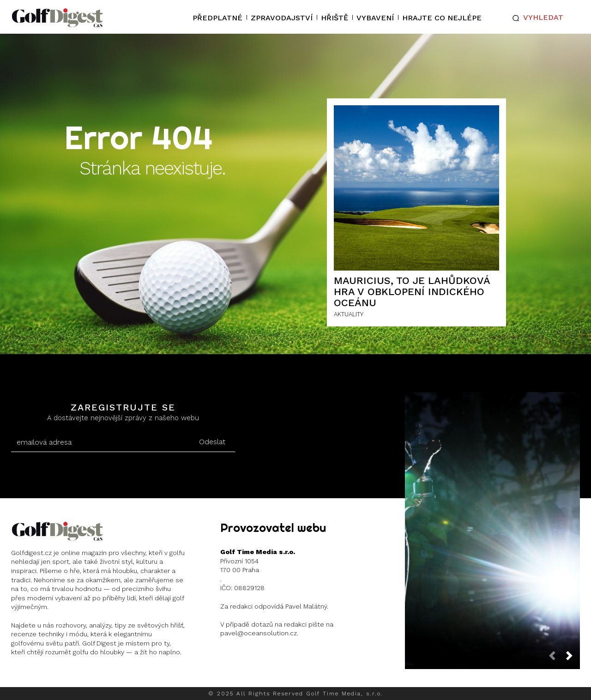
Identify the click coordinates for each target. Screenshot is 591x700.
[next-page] (573, 659)
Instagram (47, 676)
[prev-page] (556, 659)
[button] (536, 18)
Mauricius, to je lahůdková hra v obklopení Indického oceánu (412, 292)
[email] (100, 442)
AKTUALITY (349, 314)
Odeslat (212, 442)
